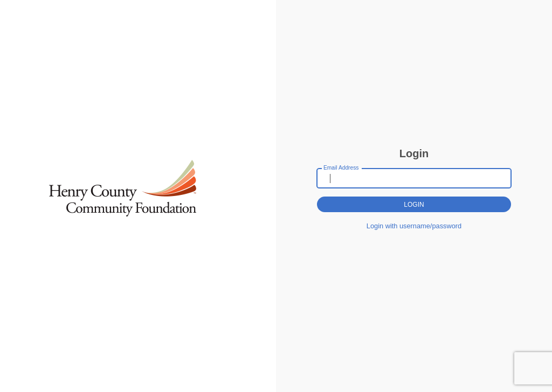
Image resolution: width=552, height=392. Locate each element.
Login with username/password (414, 226)
